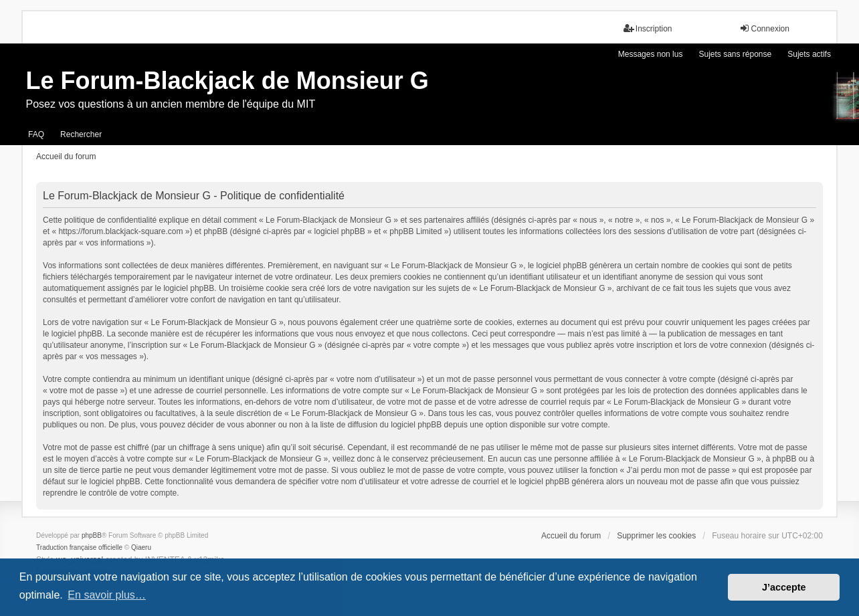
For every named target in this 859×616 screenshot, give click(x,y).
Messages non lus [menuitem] (651, 54)
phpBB (92, 535)
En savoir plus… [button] (107, 595)
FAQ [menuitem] (36, 134)
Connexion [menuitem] (764, 28)
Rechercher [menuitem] (81, 134)
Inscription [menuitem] (648, 28)
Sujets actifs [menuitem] (809, 54)
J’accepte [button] (784, 587)
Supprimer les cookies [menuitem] (656, 536)
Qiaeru (141, 547)
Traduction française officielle (79, 547)
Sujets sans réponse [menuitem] (735, 54)
